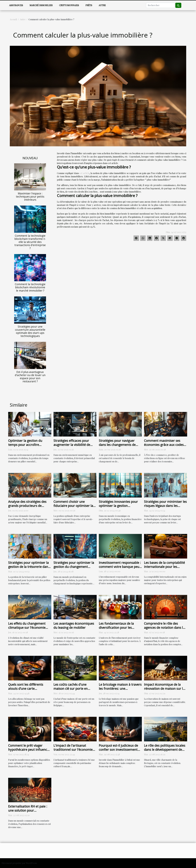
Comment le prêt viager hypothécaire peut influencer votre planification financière (29, 750)
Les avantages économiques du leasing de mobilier (74, 625)
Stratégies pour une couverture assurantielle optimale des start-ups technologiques (30, 331)
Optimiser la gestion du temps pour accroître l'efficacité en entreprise (25, 445)
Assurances (16, 5)
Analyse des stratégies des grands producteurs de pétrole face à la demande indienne (27, 508)
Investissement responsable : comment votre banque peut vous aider (120, 567)
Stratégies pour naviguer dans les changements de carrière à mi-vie (117, 445)
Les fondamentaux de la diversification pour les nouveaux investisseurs (116, 628)
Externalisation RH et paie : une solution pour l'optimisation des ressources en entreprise (29, 812)
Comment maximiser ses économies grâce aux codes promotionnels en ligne (164, 445)
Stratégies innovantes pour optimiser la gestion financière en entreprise (118, 506)
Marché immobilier (41, 5)
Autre (102, 5)
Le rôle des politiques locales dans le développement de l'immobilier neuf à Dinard (165, 750)
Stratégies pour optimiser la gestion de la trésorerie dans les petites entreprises (29, 567)
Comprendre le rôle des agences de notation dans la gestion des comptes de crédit (164, 630)
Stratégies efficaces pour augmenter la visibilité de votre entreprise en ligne (72, 445)
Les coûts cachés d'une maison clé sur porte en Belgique (71, 689)
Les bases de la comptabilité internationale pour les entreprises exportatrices (164, 567)
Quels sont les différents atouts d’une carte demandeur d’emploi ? (26, 689)
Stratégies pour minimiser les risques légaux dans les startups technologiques (165, 506)
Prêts (89, 5)
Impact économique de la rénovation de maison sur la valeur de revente (164, 689)
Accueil (13, 19)
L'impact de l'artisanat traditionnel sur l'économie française (73, 750)
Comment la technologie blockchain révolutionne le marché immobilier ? (30, 287)
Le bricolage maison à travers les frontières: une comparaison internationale (120, 689)
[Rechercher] (160, 5)
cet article (84, 173)
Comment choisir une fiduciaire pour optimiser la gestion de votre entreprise (73, 506)
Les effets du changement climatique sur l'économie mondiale (27, 628)
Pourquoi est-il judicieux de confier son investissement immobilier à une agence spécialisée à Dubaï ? (118, 752)
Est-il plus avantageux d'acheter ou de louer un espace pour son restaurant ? (30, 377)
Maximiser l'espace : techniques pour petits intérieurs (30, 197)
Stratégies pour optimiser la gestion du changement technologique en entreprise (74, 567)
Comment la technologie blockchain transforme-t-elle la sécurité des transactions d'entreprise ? (30, 242)
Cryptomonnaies (69, 5)
